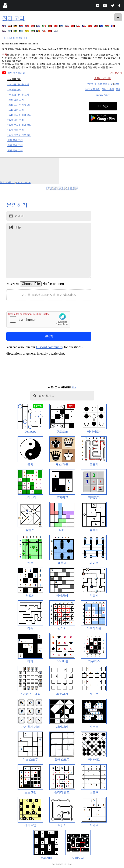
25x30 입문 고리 (16, 130)
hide (74, 387)
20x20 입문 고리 (16, 120)
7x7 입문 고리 (14, 89)
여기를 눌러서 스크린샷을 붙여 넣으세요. (49, 295)
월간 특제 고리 (15, 150)
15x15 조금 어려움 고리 (19, 115)
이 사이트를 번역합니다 (15, 38)
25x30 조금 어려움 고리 (19, 135)
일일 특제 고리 (15, 140)
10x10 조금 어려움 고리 (19, 105)
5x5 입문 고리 (14, 79)
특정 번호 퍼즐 (105, 84)
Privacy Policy (103, 95)
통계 (118, 89)
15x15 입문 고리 (16, 110)
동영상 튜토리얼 (16, 73)
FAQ (116, 84)
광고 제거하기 (7, 182)
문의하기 (91, 84)
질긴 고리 (13, 18)
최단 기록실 (108, 89)
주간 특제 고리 (15, 145)
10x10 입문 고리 (16, 100)
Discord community (50, 347)
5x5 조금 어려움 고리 (18, 84)
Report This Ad (23, 182)
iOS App (103, 106)
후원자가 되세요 (103, 78)
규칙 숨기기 (116, 73)
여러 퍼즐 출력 (93, 89)
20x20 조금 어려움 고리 (19, 125)
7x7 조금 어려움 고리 (18, 95)
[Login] (5, 6)
